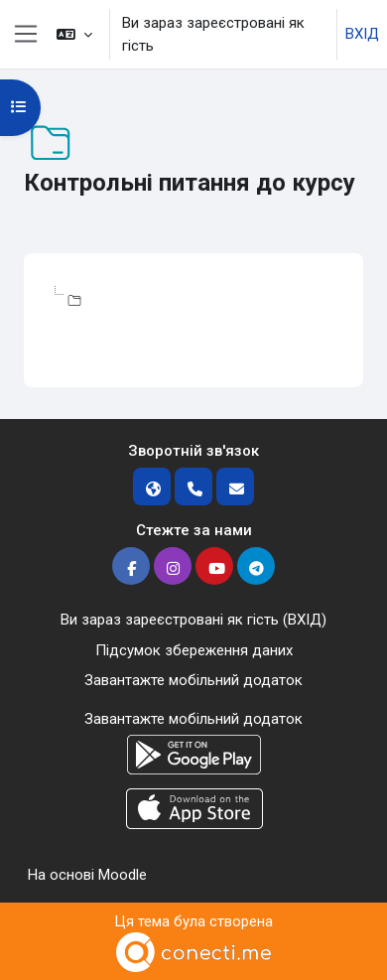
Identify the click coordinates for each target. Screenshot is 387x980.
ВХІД (362, 34)
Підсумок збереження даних (194, 650)
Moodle (123, 875)
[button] (74, 34)
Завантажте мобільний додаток (193, 680)
